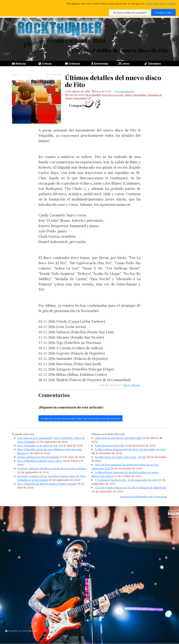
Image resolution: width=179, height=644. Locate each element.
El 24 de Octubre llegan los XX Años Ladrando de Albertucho (131, 487)
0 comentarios (126, 91)
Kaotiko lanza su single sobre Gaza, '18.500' (121, 457)
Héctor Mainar (132, 385)
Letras (125, 64)
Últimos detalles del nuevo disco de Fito (113, 81)
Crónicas (74, 64)
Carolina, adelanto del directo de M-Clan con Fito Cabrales (52, 468)
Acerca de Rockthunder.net (136, 496)
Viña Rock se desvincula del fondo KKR (118, 438)
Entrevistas (101, 64)
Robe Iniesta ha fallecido (110, 445)
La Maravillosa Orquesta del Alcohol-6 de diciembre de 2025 (130, 449)
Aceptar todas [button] (164, 12)
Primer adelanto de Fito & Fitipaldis (38, 457)
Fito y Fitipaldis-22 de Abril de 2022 (38, 445)
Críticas (47, 64)
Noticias (21, 64)
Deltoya (128, 95)
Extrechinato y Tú (82, 98)
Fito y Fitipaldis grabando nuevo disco (40, 461)
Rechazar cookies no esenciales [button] (130, 13)
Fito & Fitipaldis (93, 95)
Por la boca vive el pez (113, 95)
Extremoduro (140, 95)
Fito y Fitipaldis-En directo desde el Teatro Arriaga (47, 484)
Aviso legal (161, 496)
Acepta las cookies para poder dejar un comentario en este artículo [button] (80, 418)
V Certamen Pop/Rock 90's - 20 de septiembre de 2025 (126, 480)
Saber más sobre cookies (161, 3)
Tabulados (154, 64)
